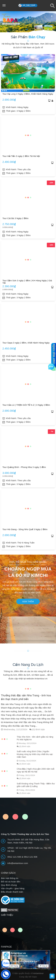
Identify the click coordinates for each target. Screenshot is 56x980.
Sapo (35, 977)
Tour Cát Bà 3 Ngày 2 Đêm (15, 218)
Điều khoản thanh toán (12, 892)
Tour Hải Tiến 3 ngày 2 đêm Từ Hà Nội (21, 156)
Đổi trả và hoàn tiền (11, 882)
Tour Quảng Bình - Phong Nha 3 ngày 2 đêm (24, 467)
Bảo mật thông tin (10, 878)
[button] (27, 29)
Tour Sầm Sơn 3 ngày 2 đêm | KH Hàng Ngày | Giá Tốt (27, 282)
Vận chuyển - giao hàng (13, 888)
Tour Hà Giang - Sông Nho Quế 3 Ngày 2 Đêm (25, 529)
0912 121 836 (31, 857)
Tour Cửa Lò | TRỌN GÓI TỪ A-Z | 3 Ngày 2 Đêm (26, 405)
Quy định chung (9, 885)
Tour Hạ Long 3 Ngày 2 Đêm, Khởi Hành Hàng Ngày (28, 94)
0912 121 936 (15, 857)
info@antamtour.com (18, 863)
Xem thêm (28, 601)
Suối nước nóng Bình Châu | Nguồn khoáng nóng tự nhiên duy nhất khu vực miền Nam (35, 754)
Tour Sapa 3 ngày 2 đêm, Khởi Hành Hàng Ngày (26, 343)
